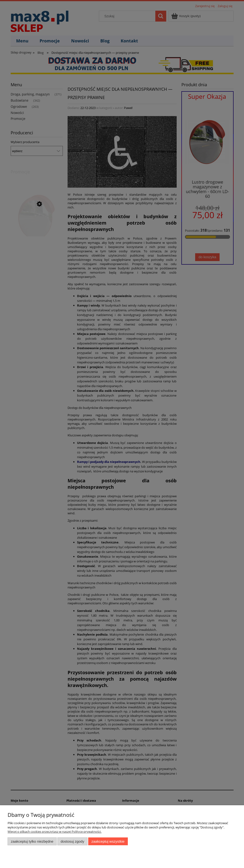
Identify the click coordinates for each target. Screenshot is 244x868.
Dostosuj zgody (72, 841)
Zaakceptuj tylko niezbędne (32, 841)
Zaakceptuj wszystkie (108, 841)
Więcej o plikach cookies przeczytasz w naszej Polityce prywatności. (55, 832)
